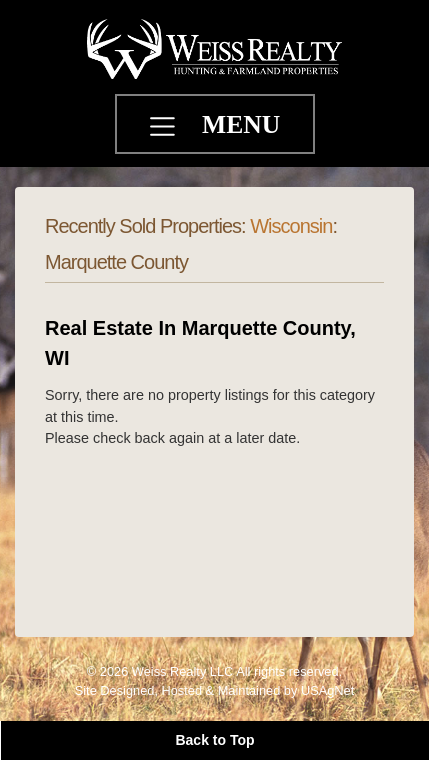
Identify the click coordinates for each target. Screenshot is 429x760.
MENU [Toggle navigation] (241, 124)
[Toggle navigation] (165, 129)
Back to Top (214, 740)
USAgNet (327, 690)
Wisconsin (291, 226)
